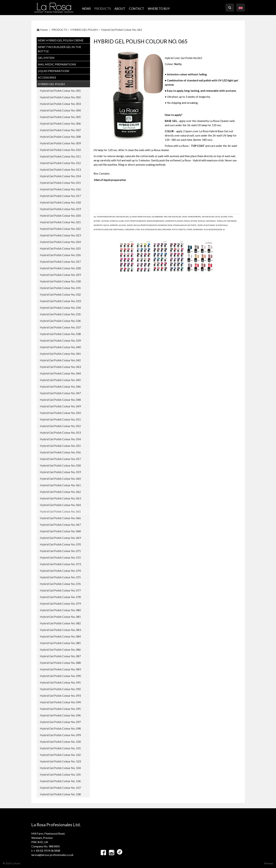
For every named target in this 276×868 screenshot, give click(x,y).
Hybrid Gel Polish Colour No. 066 (60, 518)
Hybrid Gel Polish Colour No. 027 (60, 262)
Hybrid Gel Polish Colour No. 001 (60, 91)
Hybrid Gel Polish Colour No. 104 (60, 768)
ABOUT (120, 9)
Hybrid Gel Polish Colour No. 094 (60, 702)
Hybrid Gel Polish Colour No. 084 (60, 636)
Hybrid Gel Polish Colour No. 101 (60, 748)
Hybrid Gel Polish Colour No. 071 (60, 551)
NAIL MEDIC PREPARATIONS (57, 64)
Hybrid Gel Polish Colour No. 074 (60, 571)
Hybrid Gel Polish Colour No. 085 (60, 643)
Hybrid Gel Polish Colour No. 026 (60, 255)
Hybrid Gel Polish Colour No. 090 (60, 676)
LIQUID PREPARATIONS (53, 71)
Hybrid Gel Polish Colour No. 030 (60, 281)
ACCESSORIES (47, 77)
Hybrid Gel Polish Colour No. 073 (60, 564)
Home (42, 30)
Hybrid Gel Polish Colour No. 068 (60, 531)
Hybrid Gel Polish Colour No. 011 (60, 156)
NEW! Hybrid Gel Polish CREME (61, 40)
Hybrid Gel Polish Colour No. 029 (60, 275)
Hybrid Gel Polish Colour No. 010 (60, 150)
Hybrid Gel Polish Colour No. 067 (60, 525)
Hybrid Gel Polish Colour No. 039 (60, 340)
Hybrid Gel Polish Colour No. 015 (60, 183)
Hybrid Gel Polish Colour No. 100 (60, 742)
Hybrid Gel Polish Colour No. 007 (60, 130)
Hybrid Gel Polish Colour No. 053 (60, 432)
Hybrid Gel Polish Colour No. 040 (60, 347)
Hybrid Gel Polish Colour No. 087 (60, 656)
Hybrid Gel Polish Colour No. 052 (60, 426)
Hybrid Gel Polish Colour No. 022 (60, 229)
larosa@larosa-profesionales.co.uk (52, 855)
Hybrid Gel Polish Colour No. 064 (60, 505)
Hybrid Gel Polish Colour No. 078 (60, 597)
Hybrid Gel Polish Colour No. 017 (60, 196)
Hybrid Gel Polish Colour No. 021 (60, 222)
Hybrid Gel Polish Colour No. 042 (60, 360)
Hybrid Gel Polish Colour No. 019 (60, 209)
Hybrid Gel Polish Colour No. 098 (60, 728)
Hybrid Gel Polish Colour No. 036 (60, 321)
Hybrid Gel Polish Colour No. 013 (60, 169)
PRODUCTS (103, 9)
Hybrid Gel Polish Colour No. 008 (60, 137)
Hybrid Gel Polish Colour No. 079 (60, 603)
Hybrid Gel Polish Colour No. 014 (60, 176)
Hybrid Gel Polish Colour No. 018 (60, 202)
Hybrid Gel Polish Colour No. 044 (60, 373)
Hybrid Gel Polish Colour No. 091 (60, 682)
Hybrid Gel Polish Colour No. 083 (60, 630)
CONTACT (136, 9)
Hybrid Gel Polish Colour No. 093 (60, 696)
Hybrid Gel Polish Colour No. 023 (60, 235)
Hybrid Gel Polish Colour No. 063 (60, 498)
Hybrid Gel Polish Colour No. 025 (60, 248)
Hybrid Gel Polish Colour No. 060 (60, 479)
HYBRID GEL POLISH (84, 30)
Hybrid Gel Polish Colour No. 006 (60, 123)
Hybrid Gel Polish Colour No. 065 (122, 30)
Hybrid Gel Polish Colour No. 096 (60, 715)
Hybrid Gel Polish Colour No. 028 (60, 268)
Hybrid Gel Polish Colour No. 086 (60, 649)
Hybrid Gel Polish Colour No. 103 (60, 761)
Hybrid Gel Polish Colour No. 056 (60, 452)
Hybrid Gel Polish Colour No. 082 (60, 623)
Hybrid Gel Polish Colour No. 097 (60, 722)
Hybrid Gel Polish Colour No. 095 (60, 709)
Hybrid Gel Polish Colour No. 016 (60, 189)
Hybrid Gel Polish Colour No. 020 (60, 215)
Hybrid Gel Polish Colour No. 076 (60, 584)
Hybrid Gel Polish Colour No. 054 (60, 439)
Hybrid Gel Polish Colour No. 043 (60, 367)
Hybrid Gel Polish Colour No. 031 (60, 288)
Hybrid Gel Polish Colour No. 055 (60, 446)
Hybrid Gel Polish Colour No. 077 (60, 590)
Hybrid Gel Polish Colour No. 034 (60, 308)
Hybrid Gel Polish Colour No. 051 (60, 419)
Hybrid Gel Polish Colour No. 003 (60, 104)
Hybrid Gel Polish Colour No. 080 (60, 610)
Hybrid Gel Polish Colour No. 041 (60, 354)
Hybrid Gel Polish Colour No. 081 (60, 617)
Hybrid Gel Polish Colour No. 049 (60, 406)
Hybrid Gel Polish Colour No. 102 (60, 755)
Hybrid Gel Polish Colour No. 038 (60, 334)
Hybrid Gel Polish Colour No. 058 (60, 465)
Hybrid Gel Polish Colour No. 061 (60, 485)
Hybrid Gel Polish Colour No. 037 (60, 327)
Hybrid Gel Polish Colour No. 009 (60, 143)
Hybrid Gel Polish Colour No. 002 (60, 97)
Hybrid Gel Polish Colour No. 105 (60, 774)
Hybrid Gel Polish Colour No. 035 (60, 314)
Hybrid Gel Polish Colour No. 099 (60, 735)
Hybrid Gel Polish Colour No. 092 (60, 689)
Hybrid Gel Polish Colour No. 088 (60, 663)
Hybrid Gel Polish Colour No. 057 (60, 459)
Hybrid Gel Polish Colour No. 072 (60, 557)
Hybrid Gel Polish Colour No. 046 (60, 386)
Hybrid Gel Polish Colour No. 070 (60, 544)
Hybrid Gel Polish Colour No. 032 (60, 294)
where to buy (159, 9)
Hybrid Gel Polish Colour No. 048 (60, 400)
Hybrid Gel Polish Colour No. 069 (60, 538)
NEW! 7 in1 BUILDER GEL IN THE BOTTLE (59, 49)
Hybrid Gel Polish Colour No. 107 (60, 788)
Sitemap (269, 863)
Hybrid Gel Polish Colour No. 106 (60, 781)
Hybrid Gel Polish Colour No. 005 (60, 117)
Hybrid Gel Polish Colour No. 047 (60, 393)
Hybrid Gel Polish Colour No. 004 (60, 110)
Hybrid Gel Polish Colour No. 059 (60, 472)
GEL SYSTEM (46, 58)
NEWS (86, 9)
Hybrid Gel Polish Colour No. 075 (60, 577)
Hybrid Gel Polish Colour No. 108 (60, 794)
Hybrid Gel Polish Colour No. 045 (60, 380)
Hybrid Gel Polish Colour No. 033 (60, 301)
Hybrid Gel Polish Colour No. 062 (60, 492)
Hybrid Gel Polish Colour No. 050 (60, 413)
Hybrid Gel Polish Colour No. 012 (60, 163)
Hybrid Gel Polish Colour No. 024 (60, 242)
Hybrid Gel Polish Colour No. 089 (60, 669)
